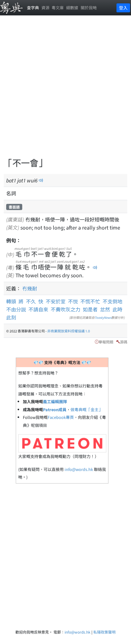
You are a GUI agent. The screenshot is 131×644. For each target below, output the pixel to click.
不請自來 (38, 309)
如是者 (90, 309)
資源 (45, 8)
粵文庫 (58, 8)
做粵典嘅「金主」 (87, 409)
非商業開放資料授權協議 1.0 (69, 331)
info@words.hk (79, 469)
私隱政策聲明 (104, 632)
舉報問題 (106, 342)
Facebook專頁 (61, 417)
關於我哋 (89, 8)
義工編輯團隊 (55, 401)
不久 (32, 301)
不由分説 (16, 309)
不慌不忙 (90, 301)
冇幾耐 (30, 288)
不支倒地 (112, 301)
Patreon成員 (55, 409)
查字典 (33, 8)
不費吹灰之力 (65, 309)
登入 (123, 8)
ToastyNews (103, 317)
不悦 (73, 301)
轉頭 (12, 301)
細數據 (72, 8)
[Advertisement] (65, 90)
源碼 (124, 342)
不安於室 (56, 301)
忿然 (105, 309)
